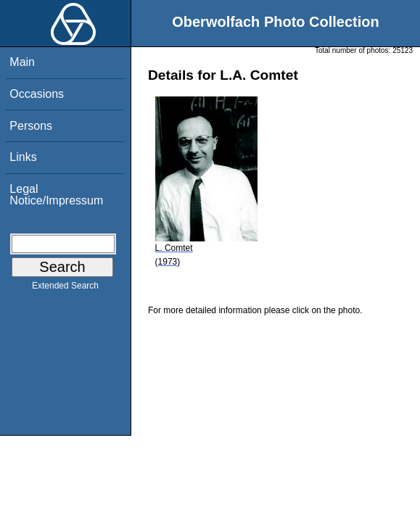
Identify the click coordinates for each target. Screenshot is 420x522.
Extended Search (65, 289)
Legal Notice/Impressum (56, 195)
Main (22, 62)
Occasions (37, 94)
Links (23, 157)
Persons (31, 126)
